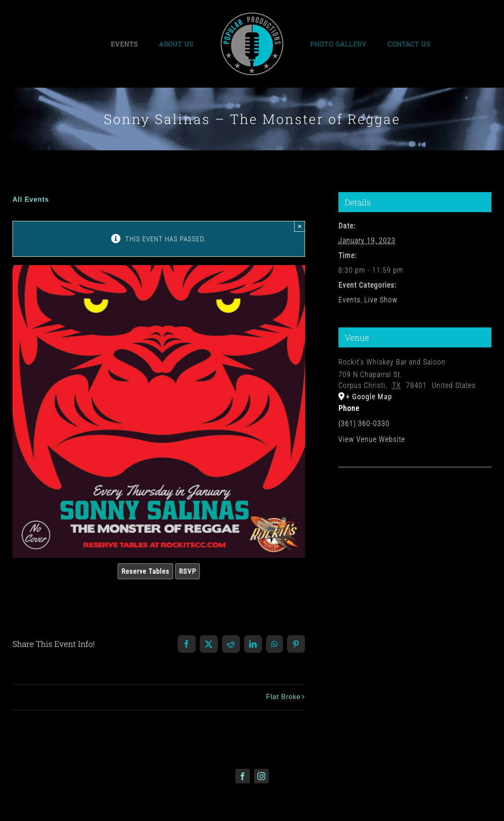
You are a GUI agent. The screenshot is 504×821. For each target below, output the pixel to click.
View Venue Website (372, 439)
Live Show (381, 300)
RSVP (188, 571)
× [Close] (300, 226)
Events (349, 300)
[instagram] (261, 776)
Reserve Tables (145, 571)
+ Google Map (369, 397)
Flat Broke (283, 697)
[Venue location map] (415, 493)
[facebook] (243, 776)
